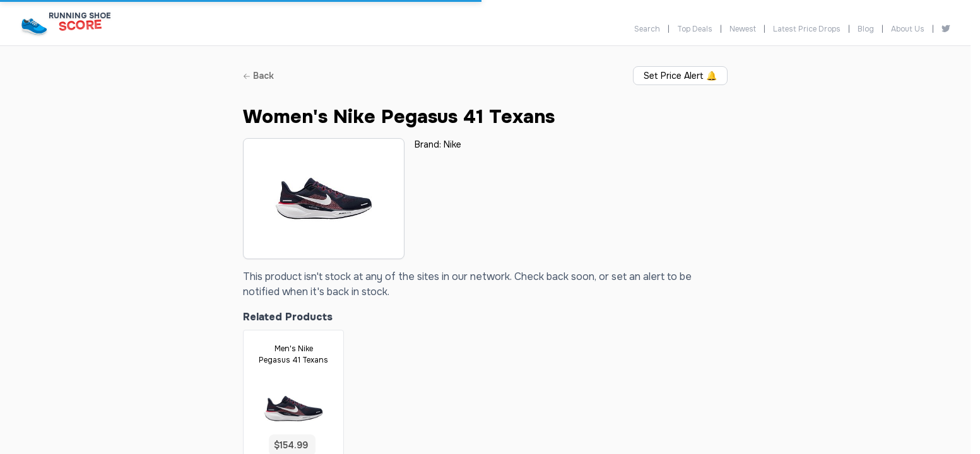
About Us (908, 29)
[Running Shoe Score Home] (34, 26)
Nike (452, 144)
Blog (866, 29)
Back (258, 76)
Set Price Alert (680, 76)
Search (647, 29)
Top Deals (695, 29)
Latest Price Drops (807, 29)
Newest (743, 29)
